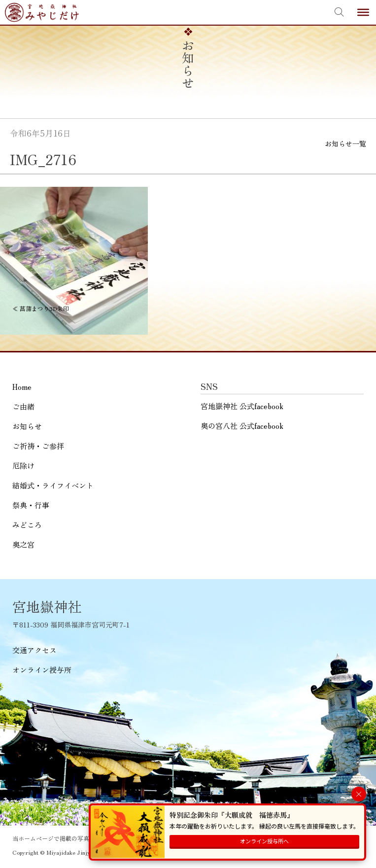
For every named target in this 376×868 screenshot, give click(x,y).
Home (22, 387)
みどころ (27, 525)
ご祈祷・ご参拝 (38, 446)
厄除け (23, 466)
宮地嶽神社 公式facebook (242, 406)
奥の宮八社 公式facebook (242, 426)
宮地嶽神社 (42, 12)
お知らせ (27, 426)
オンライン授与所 (42, 670)
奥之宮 (23, 544)
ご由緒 (23, 406)
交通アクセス (34, 650)
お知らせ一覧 (345, 143)
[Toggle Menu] (363, 12)
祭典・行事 (31, 505)
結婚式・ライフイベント (53, 485)
